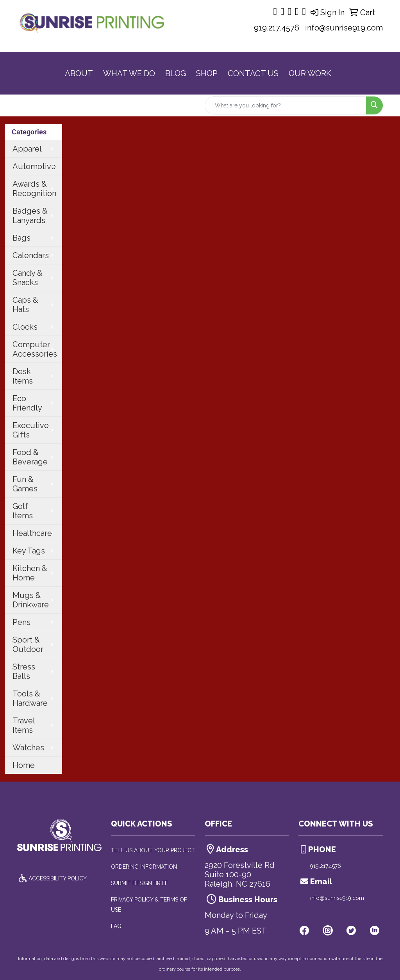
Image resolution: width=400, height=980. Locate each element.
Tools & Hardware (30, 698)
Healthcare (32, 533)
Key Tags (29, 551)
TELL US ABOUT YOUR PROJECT (153, 850)
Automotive (34, 166)
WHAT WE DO (129, 73)
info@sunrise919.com (344, 28)
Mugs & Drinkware (31, 600)
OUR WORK (310, 73)
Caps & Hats (25, 305)
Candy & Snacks (28, 278)
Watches (28, 748)
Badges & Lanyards (30, 216)
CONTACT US (253, 73)
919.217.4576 (277, 28)
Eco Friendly (27, 403)
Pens (21, 622)
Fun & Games (25, 484)
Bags (21, 238)
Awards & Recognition (34, 189)
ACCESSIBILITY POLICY (52, 878)
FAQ (116, 926)
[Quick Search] (286, 105)
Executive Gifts (31, 430)
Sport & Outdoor (28, 644)
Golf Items (23, 511)
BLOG (176, 73)
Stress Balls (24, 671)
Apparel (27, 149)
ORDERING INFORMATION (144, 867)
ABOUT (79, 73)
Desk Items (23, 376)
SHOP (207, 73)
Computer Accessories (35, 349)
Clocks (25, 327)
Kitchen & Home (30, 573)
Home (24, 765)
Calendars (31, 255)
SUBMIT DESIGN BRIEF (139, 883)
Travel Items (24, 725)
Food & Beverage (30, 457)
